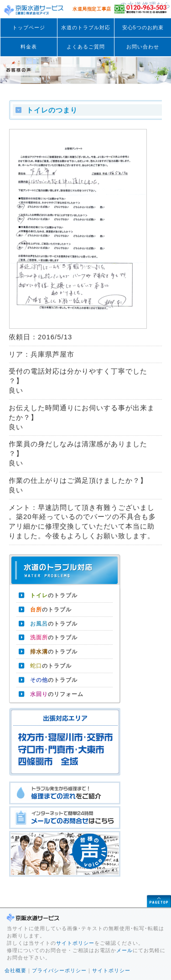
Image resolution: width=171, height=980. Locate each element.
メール (124, 950)
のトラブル (54, 595)
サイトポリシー (75, 943)
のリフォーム (57, 694)
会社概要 (16, 970)
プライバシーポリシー (59, 970)
